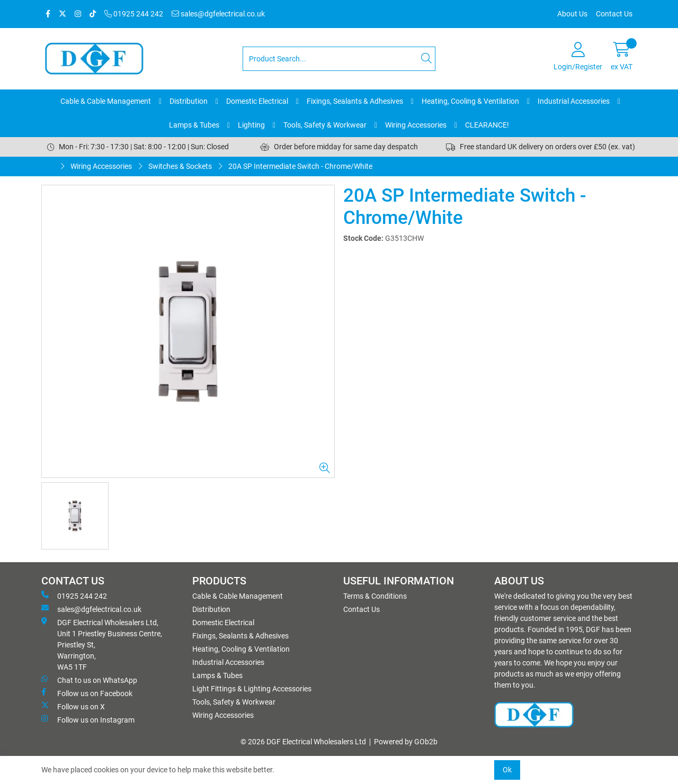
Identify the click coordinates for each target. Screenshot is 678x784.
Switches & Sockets (180, 166)
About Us (572, 14)
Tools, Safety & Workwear (325, 125)
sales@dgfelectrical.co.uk (218, 14)
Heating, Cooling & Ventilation (470, 101)
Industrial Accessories (574, 101)
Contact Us (614, 14)
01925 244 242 (134, 14)
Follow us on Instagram (88, 719)
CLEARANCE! (487, 125)
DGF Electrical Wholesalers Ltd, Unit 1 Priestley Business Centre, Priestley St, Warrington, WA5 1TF (102, 644)
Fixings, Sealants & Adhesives (355, 101)
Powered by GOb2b (406, 742)
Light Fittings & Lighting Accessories (252, 689)
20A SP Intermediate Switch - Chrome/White (300, 166)
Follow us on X (73, 706)
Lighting (251, 125)
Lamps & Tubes (194, 125)
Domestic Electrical (257, 101)
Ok (507, 770)
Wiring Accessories (416, 125)
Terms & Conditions (375, 596)
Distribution (189, 101)
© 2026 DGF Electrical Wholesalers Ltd (303, 742)
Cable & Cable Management (106, 101)
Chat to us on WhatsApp (89, 680)
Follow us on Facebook (87, 693)
